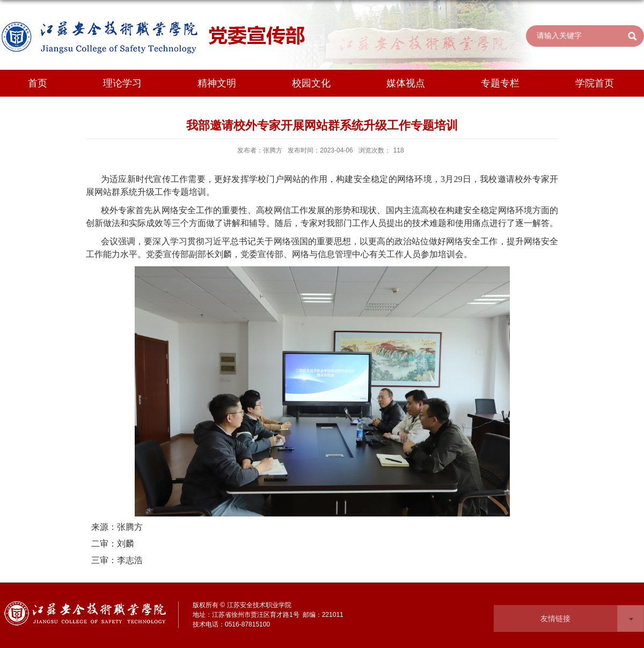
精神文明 (217, 83)
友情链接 (555, 618)
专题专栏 (500, 83)
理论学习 (122, 83)
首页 (38, 83)
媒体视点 (406, 83)
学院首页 (595, 83)
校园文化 (311, 83)
